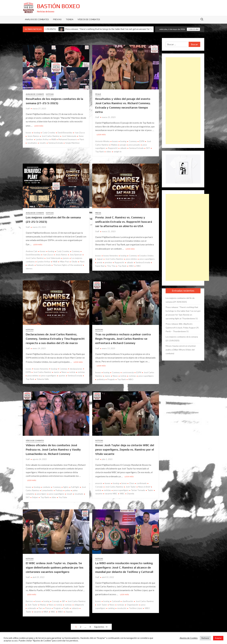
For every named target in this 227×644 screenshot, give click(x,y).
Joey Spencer (76, 254)
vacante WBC (111, 492)
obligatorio (79, 602)
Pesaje (98, 94)
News (64, 371)
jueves (66, 257)
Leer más (39, 125)
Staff (28, 109)
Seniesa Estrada (56, 142)
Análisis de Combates (37, 19)
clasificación (128, 599)
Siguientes (99, 624)
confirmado (142, 481)
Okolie (74, 261)
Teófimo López (136, 606)
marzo (56, 371)
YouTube (63, 496)
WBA (131, 265)
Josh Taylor (131, 485)
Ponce (48, 606)
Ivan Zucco (80, 132)
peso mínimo (131, 258)
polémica (101, 378)
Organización (133, 602)
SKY (148, 148)
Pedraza (59, 489)
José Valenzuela (69, 136)
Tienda (70, 19)
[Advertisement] (183, 101)
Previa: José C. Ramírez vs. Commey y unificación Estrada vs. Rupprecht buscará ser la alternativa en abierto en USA (124, 221)
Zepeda (131, 492)
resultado (79, 492)
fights (66, 485)
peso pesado (134, 144)
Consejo (56, 599)
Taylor (150, 488)
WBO (131, 378)
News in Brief (144, 485)
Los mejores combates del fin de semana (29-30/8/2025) (180, 300)
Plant (82, 139)
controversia (128, 371)
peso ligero (42, 492)
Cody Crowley (49, 132)
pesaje (123, 144)
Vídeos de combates (89, 19)
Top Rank (122, 265)
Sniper (35, 496)
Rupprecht (113, 148)
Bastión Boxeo (58, 6)
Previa (98, 212)
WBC (139, 265)
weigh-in (118, 151)
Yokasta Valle (43, 378)
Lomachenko (47, 489)
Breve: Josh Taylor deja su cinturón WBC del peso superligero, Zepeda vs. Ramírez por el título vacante (125, 448)
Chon (132, 481)
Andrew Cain (32, 250)
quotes (62, 374)
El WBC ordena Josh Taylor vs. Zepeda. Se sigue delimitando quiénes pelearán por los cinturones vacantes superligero (55, 566)
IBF (63, 599)
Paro (41, 606)
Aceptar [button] (218, 638)
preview (108, 261)
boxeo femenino (111, 255)
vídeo (54, 496)
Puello (66, 606)
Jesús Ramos (33, 136)
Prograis (111, 378)
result (69, 492)
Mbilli (54, 139)
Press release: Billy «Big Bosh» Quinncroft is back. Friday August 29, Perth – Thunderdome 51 (182, 328)
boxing (37, 132)
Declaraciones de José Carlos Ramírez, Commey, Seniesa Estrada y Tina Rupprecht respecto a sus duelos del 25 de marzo (55, 338)
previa (100, 261)
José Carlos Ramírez (51, 136)
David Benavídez (65, 132)
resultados (32, 142)
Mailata (114, 144)
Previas (57, 19)
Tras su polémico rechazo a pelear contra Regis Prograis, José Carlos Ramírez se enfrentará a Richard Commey (123, 338)
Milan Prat (64, 261)
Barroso (29, 599)
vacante (37, 609)
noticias (81, 371)
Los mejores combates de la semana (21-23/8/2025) (182, 339)
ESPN (142, 141)
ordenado (32, 606)
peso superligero (147, 258)
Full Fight (75, 485)
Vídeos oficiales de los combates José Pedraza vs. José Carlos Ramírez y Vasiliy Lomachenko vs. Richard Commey (53, 448)
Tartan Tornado (138, 488)
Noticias (50, 94)
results (43, 142)
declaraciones (76, 367)
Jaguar (100, 258)
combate (46, 485)
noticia (72, 371)
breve (124, 481)
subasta (75, 606)
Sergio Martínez (72, 142)
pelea (68, 489)
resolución (122, 606)
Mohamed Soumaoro (68, 139)
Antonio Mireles (102, 141)
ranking (111, 606)
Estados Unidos (147, 255)
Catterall (116, 599)
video (109, 151)
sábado (123, 148)
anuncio (99, 481)
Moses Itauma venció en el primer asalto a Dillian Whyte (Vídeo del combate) (181, 350)
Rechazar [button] (205, 638)
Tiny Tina (111, 265)
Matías (43, 602)
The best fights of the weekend (68, 264)
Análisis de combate (35, 94)
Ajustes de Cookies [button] (189, 638)
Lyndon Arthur (42, 139)
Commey (133, 141)
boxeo (29, 132)
